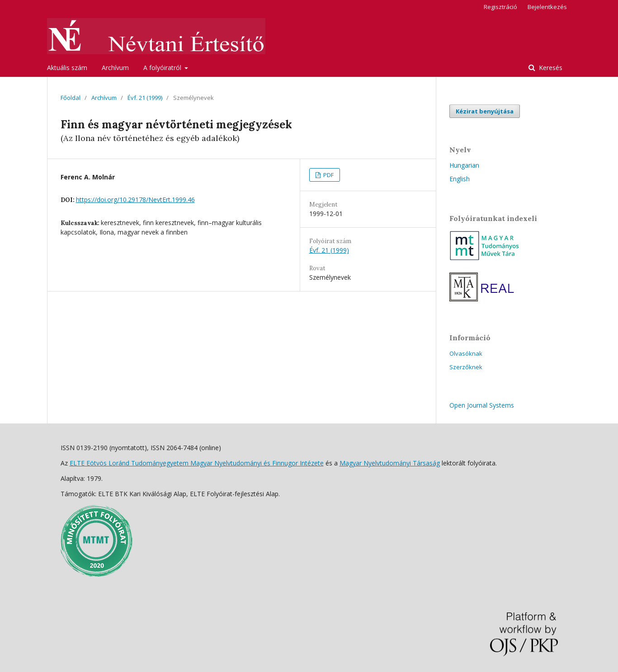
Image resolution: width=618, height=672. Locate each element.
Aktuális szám (67, 68)
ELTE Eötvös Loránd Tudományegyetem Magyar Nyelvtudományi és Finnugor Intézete (197, 463)
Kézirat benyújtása (485, 111)
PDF (328, 175)
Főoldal (71, 98)
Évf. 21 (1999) (145, 98)
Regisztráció (500, 7)
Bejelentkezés (547, 7)
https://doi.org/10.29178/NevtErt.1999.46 (135, 200)
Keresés (550, 68)
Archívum (115, 68)
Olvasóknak (466, 353)
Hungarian (464, 165)
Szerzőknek (466, 367)
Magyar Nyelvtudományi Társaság (390, 463)
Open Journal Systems (482, 405)
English (460, 179)
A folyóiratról (163, 68)
